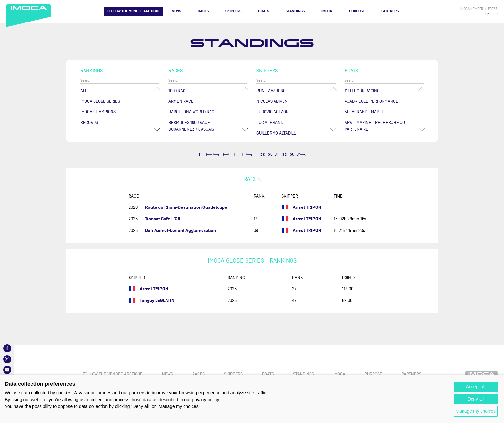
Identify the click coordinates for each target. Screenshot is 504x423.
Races (203, 11)
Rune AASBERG (271, 91)
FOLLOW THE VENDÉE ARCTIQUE (134, 11)
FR (496, 14)
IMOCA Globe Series (100, 101)
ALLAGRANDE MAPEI (364, 112)
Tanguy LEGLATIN (157, 300)
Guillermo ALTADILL (276, 133)
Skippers (233, 11)
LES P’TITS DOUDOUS (252, 155)
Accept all (476, 387)
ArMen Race (181, 101)
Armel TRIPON (307, 207)
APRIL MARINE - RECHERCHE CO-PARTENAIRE (376, 126)
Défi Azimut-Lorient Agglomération (180, 230)
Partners (390, 11)
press (493, 9)
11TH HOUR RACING (362, 91)
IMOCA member (472, 9)
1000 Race (178, 91)
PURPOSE (357, 11)
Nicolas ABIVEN (272, 101)
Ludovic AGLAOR (273, 112)
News (176, 11)
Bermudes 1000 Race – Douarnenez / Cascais (191, 126)
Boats (264, 11)
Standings (295, 11)
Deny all (476, 399)
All (84, 91)
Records (89, 123)
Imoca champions (98, 112)
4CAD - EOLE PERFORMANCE (371, 101)
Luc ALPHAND (270, 123)
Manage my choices (476, 411)
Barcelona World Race (193, 112)
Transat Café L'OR (163, 219)
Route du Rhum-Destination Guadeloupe (186, 207)
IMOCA (327, 11)
